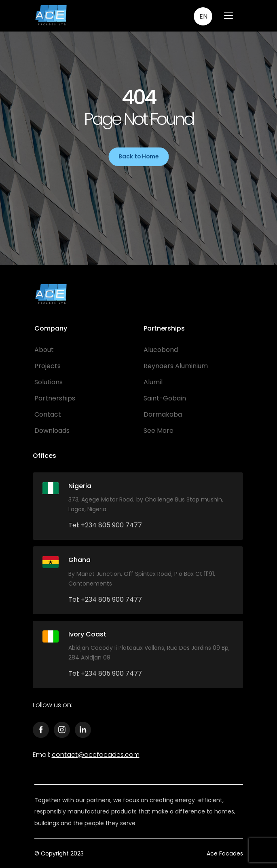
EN (203, 16)
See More (159, 431)
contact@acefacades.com (96, 755)
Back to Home (138, 156)
